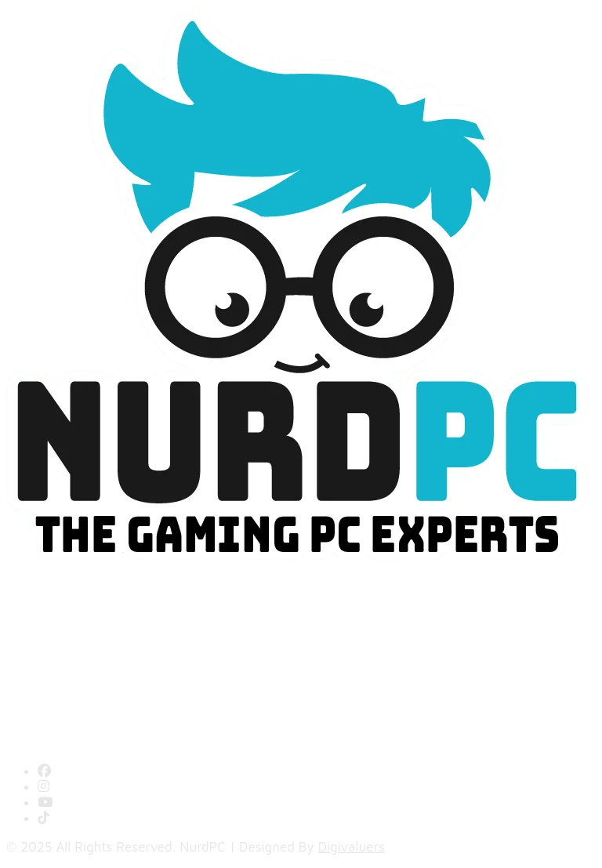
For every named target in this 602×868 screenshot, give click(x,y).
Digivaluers (352, 847)
